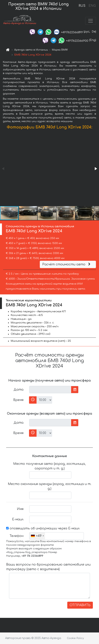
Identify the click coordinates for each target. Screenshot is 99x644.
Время (18, 400)
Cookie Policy (75, 638)
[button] (96, 169)
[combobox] (37, 536)
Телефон (17, 536)
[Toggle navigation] (91, 21)
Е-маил (18, 519)
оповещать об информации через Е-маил (43, 528)
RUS (82, 6)
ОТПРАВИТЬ (80, 605)
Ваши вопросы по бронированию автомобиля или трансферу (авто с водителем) (48, 567)
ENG (92, 6)
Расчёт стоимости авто (67, 264)
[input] (50, 390)
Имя (20, 509)
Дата (19, 390)
